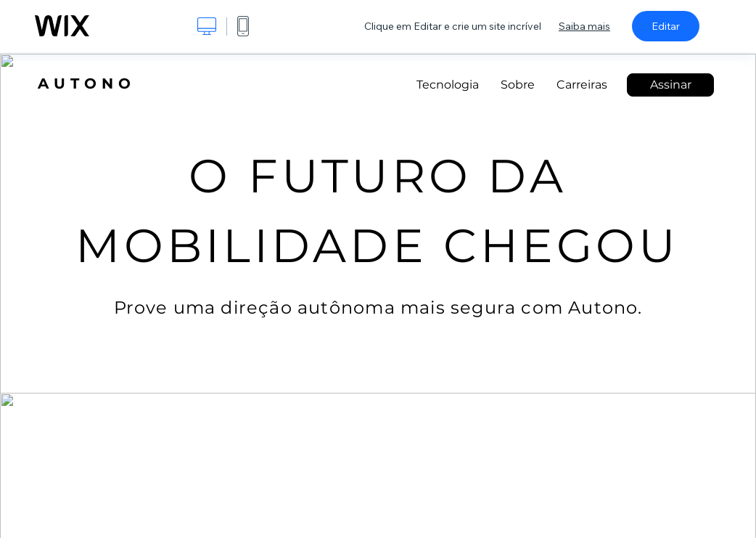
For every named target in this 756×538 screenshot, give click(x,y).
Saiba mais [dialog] (584, 26)
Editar (666, 26)
